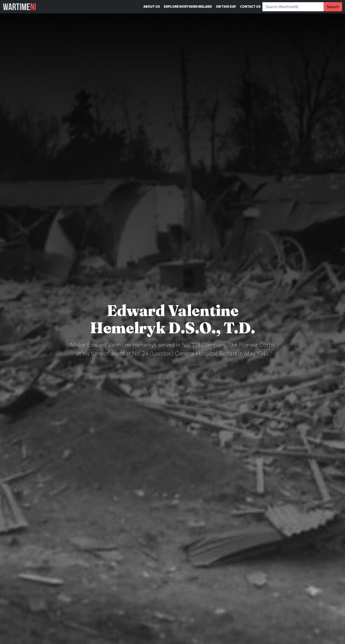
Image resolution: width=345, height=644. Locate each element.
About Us (152, 7)
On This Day (226, 7)
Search (333, 7)
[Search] (293, 7)
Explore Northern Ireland (188, 7)
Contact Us (250, 7)
